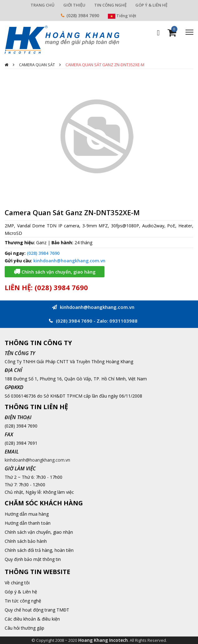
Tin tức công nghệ (23, 601)
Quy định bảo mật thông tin (33, 559)
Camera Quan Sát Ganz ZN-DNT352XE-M (105, 65)
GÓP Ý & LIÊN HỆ (151, 5)
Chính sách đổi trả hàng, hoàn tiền (39, 550)
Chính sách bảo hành (26, 541)
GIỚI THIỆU (74, 5)
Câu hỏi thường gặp (24, 628)
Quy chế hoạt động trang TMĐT (37, 610)
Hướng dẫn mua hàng (27, 514)
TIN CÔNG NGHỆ (110, 5)
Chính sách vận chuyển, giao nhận (39, 532)
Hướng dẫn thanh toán (28, 523)
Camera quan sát (37, 65)
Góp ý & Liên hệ (21, 592)
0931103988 (123, 321)
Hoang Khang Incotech (103, 640)
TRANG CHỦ (43, 5)
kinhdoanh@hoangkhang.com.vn (69, 261)
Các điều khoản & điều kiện (32, 619)
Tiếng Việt (122, 16)
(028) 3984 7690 (83, 15)
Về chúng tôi (17, 583)
